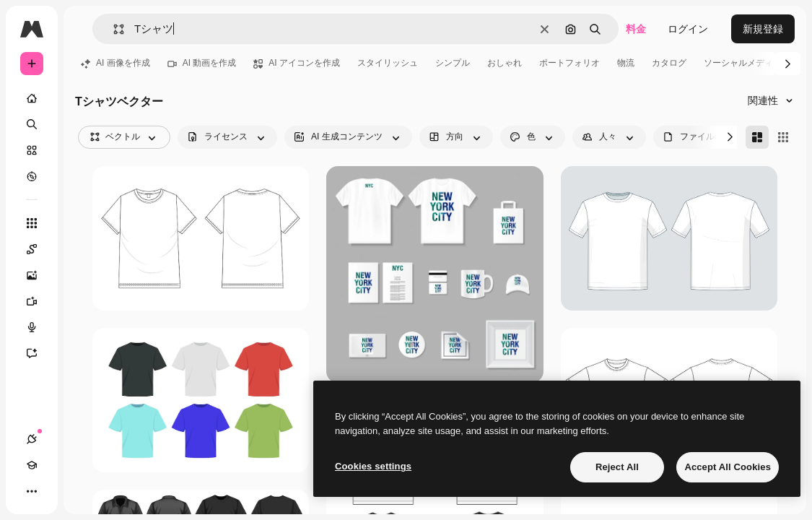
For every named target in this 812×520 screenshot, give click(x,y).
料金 (636, 29)
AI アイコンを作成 (297, 63)
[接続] (32, 439)
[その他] (32, 491)
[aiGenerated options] (348, 137)
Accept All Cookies (728, 467)
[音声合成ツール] (39, 327)
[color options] (533, 137)
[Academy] (32, 465)
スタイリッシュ (388, 63)
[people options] (609, 137)
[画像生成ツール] (39, 275)
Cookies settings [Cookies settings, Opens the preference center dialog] (373, 466)
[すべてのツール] (32, 223)
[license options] (227, 137)
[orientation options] (456, 137)
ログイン (688, 29)
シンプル (453, 63)
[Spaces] (39, 249)
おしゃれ (505, 63)
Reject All (617, 467)
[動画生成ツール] (39, 301)
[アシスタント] (39, 353)
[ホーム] (32, 98)
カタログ (669, 63)
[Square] (783, 137)
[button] (113, 29)
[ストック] (32, 150)
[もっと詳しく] (32, 176)
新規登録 (763, 29)
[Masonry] (757, 137)
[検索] (32, 124)
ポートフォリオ (569, 63)
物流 (626, 63)
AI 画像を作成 (115, 63)
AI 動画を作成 (202, 63)
